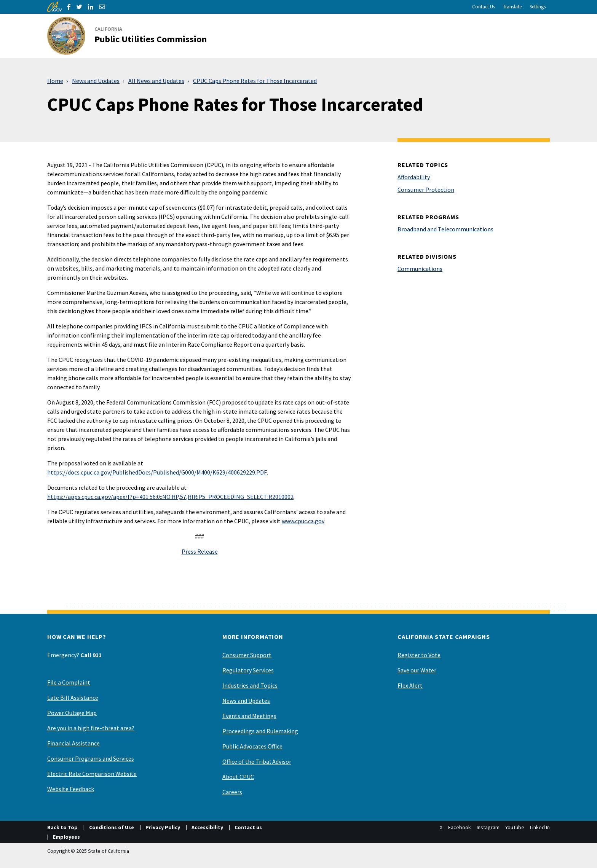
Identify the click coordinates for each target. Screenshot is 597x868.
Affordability (414, 177)
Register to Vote (419, 655)
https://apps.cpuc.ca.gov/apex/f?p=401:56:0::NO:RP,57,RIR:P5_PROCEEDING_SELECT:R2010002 (170, 497)
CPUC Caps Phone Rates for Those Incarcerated (255, 81)
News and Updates (96, 81)
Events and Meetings (249, 716)
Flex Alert (410, 685)
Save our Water (417, 670)
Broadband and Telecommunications (445, 229)
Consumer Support (247, 655)
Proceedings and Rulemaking (260, 731)
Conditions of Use (112, 827)
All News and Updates (156, 81)
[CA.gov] (54, 7)
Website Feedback (71, 789)
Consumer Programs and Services (91, 758)
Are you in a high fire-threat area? (91, 728)
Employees (66, 837)
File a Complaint (69, 682)
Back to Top (62, 827)
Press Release (200, 551)
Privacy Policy (163, 827)
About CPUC (238, 777)
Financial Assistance (73, 743)
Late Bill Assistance (73, 698)
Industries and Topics (250, 685)
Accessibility (207, 827)
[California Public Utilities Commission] (132, 36)
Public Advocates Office (252, 746)
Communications (420, 269)
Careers (232, 792)
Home (55, 81)
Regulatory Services (248, 670)
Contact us (248, 827)
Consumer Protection (426, 190)
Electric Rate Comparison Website (92, 774)
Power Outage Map (72, 713)
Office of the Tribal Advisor (257, 761)
